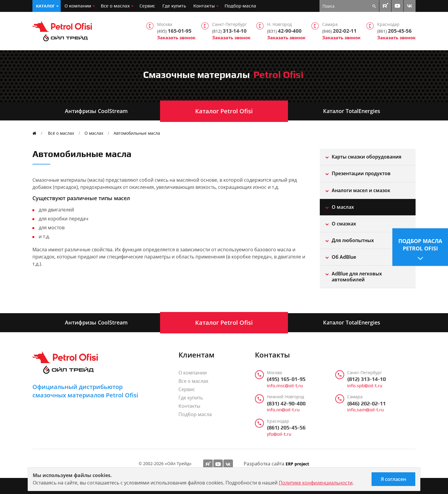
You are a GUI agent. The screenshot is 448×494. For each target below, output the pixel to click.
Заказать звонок (176, 38)
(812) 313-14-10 (366, 379)
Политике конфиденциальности (316, 483)
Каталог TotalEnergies (352, 111)
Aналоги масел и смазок (361, 190)
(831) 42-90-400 (286, 404)
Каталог (45, 6)
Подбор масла (240, 6)
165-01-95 (174, 31)
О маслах (94, 133)
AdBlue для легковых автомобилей (357, 276)
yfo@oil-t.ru (279, 434)
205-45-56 (394, 31)
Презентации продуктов (361, 173)
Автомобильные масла (137, 133)
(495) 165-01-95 (286, 379)
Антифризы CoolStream (96, 111)
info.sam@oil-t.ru (365, 410)
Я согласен (393, 479)
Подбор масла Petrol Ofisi (420, 244)
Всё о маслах (61, 133)
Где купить (174, 6)
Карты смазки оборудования (366, 157)
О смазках (344, 224)
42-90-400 (284, 31)
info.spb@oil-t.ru (365, 386)
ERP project (297, 464)
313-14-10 (229, 31)
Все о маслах (115, 6)
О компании (78, 6)
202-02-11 (339, 31)
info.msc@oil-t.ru (285, 386)
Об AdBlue (344, 257)
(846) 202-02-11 (366, 404)
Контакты (204, 6)
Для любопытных (353, 240)
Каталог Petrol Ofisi (224, 111)
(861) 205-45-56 (286, 428)
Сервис (147, 6)
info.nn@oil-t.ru (283, 410)
